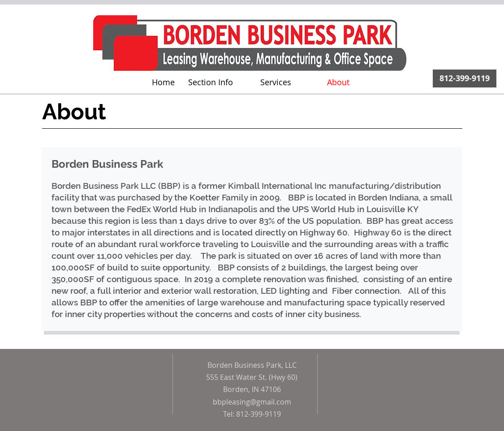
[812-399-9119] (465, 78)
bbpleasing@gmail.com (252, 402)
